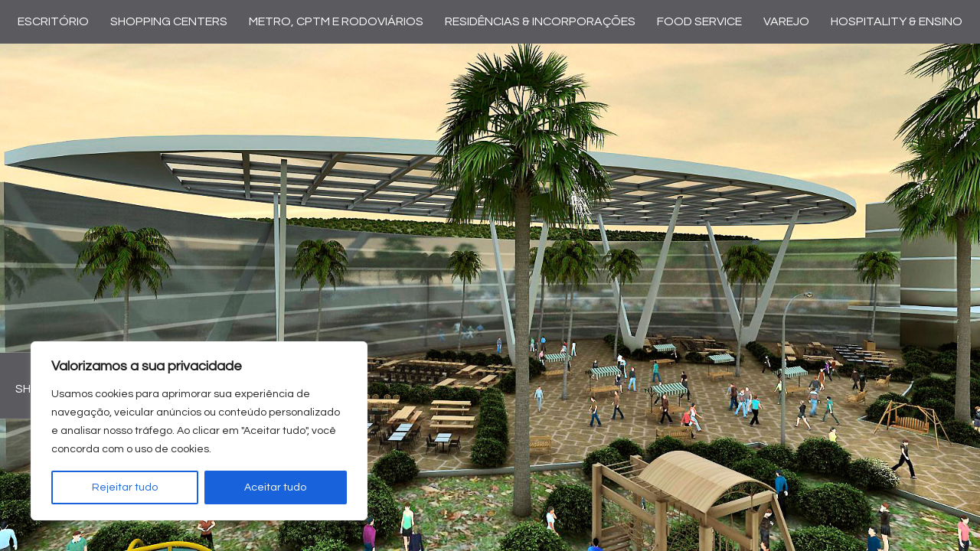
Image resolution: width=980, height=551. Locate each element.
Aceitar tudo (275, 487)
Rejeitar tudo (125, 487)
